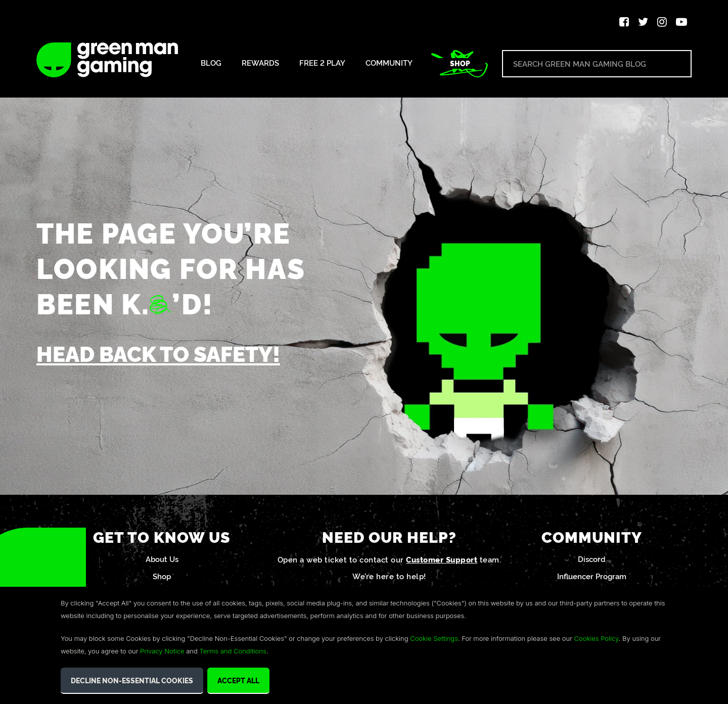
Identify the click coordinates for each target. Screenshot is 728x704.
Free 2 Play (322, 63)
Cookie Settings (434, 638)
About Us (162, 561)
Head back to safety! (164, 354)
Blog (211, 63)
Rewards (260, 63)
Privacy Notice (162, 651)
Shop (460, 63)
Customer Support (442, 561)
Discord (592, 561)
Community (389, 63)
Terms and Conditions (233, 651)
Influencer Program (592, 578)
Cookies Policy (597, 638)
